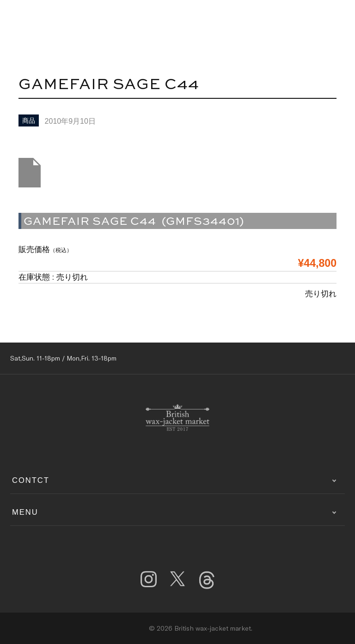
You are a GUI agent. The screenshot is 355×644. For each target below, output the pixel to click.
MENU (25, 512)
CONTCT (31, 480)
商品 (29, 120)
